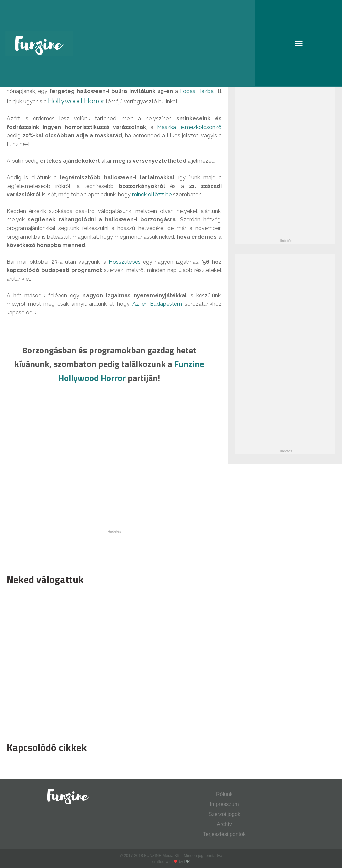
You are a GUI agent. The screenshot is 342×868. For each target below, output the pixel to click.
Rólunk (224, 794)
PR (187, 862)
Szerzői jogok (224, 814)
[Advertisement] (111, 662)
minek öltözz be (152, 194)
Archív (224, 824)
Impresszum (224, 804)
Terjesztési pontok (224, 834)
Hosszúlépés (125, 262)
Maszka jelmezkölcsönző (189, 127)
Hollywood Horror (76, 101)
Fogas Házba (197, 91)
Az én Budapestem (157, 304)
